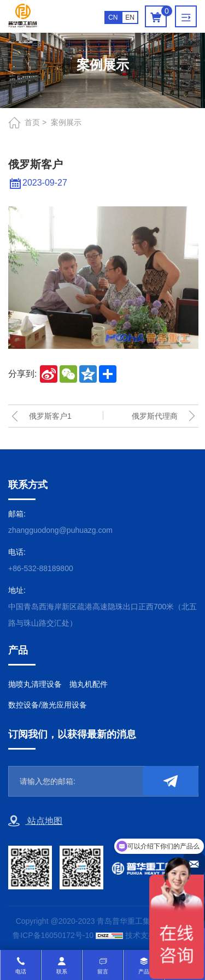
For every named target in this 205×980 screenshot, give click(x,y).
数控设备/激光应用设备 (48, 705)
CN (113, 17)
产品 (144, 972)
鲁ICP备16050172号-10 (53, 935)
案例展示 (66, 122)
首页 (32, 122)
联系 (62, 972)
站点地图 (35, 821)
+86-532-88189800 (41, 568)
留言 (103, 972)
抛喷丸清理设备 (35, 684)
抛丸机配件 (89, 684)
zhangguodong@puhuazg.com (60, 530)
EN (130, 17)
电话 (21, 972)
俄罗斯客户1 (50, 416)
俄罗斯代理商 (155, 416)
